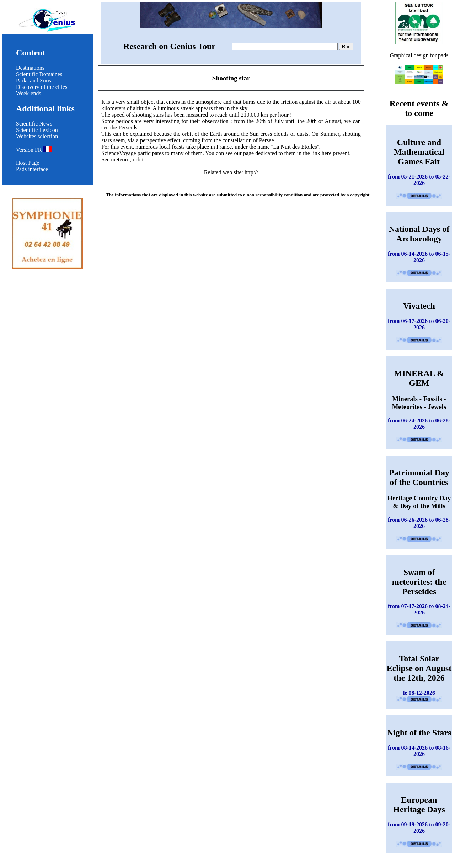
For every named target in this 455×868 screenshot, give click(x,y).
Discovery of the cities (42, 87)
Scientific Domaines (39, 74)
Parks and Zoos (34, 81)
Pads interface (32, 169)
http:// (251, 172)
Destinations (30, 68)
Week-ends (29, 93)
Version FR (34, 150)
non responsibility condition (275, 195)
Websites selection (37, 136)
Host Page (28, 163)
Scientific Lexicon (37, 130)
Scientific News (34, 124)
